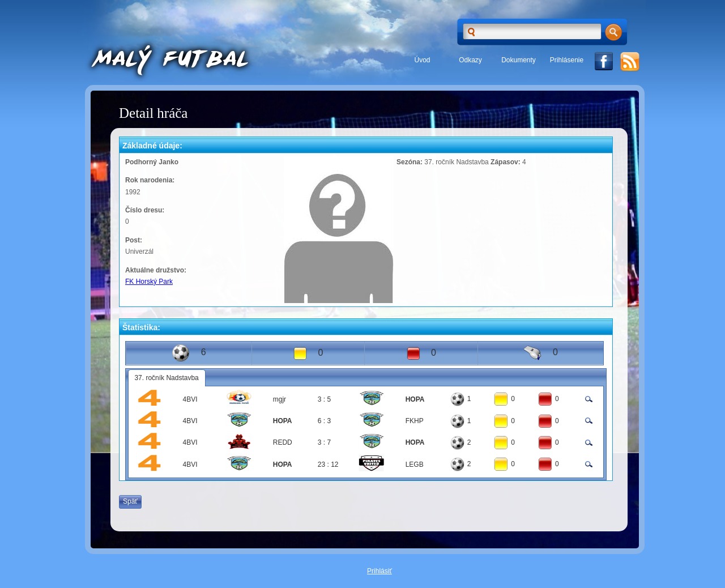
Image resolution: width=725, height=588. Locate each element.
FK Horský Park (149, 282)
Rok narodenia (149, 180)
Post (133, 240)
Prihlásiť (379, 571)
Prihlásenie (567, 60)
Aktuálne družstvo (155, 270)
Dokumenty (519, 60)
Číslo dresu (144, 210)
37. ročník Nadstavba (166, 378)
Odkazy (470, 60)
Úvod (422, 60)
